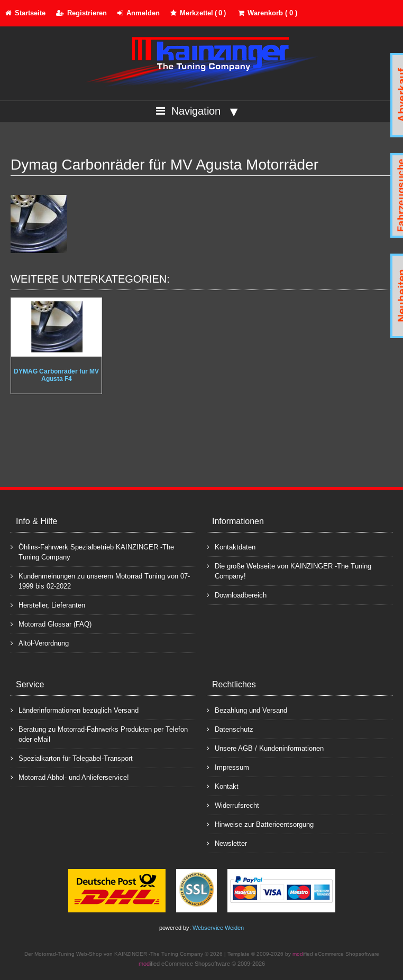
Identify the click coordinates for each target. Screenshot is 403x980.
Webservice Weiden (218, 928)
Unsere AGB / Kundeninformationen (265, 748)
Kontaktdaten (231, 547)
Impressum (228, 767)
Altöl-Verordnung (40, 643)
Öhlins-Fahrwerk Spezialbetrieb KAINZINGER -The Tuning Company (92, 552)
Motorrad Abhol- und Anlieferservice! (70, 777)
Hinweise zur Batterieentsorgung (260, 824)
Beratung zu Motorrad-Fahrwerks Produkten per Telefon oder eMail (99, 734)
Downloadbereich (237, 595)
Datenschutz (230, 729)
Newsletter (227, 843)
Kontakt (223, 786)
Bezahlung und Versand (247, 710)
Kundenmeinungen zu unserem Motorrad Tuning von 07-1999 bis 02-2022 (100, 581)
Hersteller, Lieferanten (48, 605)
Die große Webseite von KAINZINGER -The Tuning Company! (289, 571)
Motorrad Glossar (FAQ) (51, 624)
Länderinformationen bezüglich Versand (75, 710)
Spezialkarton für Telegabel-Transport (72, 758)
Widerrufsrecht (233, 805)
